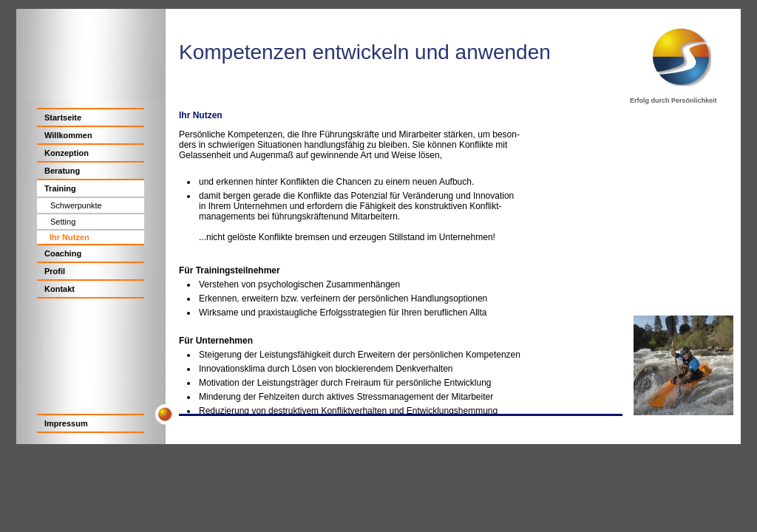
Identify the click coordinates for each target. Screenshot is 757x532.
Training (60, 188)
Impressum (66, 423)
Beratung (62, 171)
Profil (55, 271)
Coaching (63, 253)
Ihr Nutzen (69, 237)
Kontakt (60, 289)
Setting (63, 222)
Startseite (63, 117)
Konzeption (67, 153)
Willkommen (68, 135)
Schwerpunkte (76, 205)
